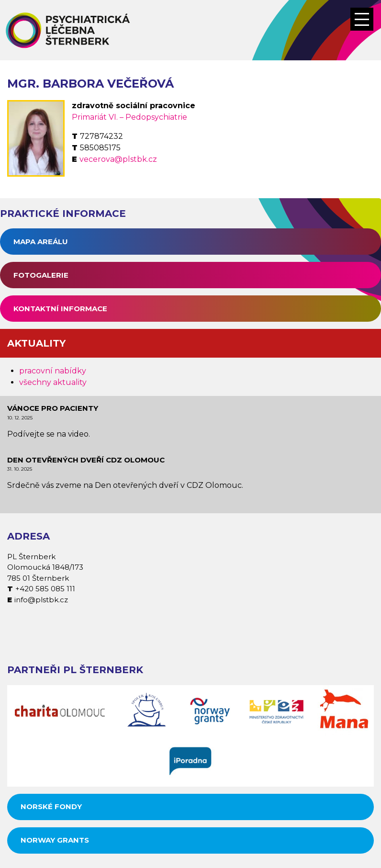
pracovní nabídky (53, 371)
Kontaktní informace (60, 309)
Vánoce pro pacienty (53, 408)
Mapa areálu (41, 242)
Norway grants (55, 840)
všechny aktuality (53, 382)
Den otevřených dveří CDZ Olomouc (86, 460)
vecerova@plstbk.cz (118, 159)
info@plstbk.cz (41, 600)
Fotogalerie (41, 275)
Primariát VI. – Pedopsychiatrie (129, 117)
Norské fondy (51, 806)
